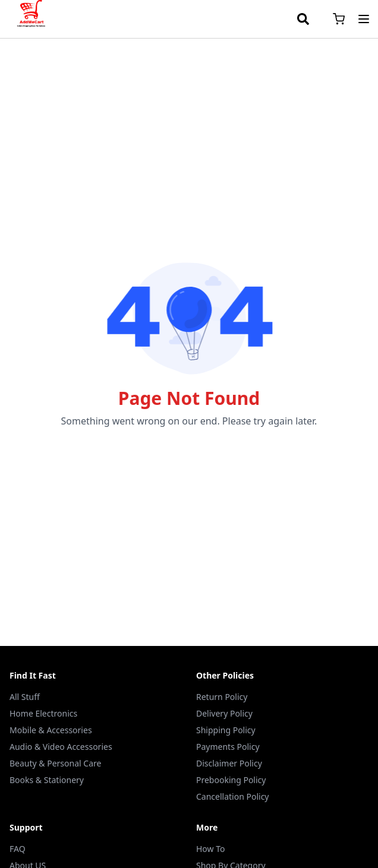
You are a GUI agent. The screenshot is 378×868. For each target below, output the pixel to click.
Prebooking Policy (231, 780)
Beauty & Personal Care (55, 763)
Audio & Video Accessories (61, 747)
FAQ (18, 849)
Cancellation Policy (233, 796)
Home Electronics (43, 713)
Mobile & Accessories (51, 730)
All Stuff (25, 697)
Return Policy (222, 697)
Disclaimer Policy (229, 763)
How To (210, 849)
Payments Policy (228, 747)
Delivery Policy (224, 713)
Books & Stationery (47, 780)
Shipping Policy (226, 730)
